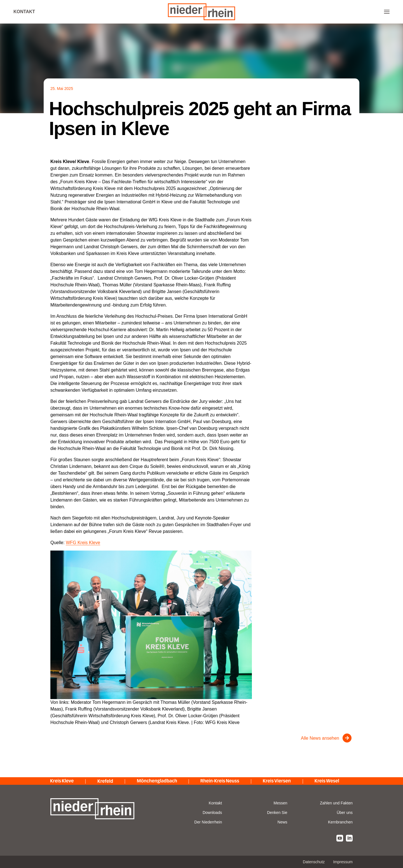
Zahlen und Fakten (336, 803)
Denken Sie (277, 813)
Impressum (343, 862)
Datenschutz (314, 862)
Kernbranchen (340, 822)
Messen (281, 803)
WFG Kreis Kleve (83, 543)
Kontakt (24, 12)
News (283, 822)
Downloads (212, 813)
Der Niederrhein (208, 822)
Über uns (345, 813)
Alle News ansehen (320, 738)
